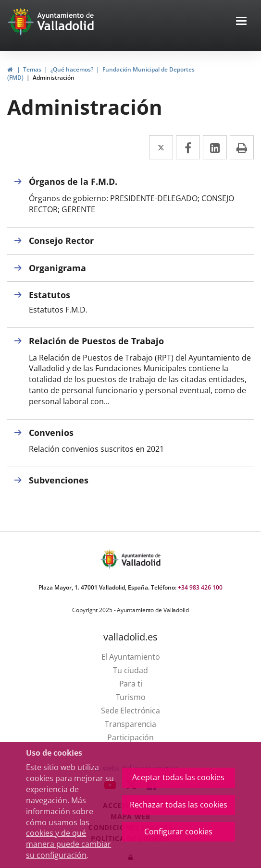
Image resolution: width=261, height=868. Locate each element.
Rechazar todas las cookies (179, 805)
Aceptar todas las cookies (178, 777)
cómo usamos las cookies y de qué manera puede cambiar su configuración (68, 839)
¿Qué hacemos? (72, 69)
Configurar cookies (178, 832)
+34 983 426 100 (200, 587)
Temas (32, 69)
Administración (54, 78)
